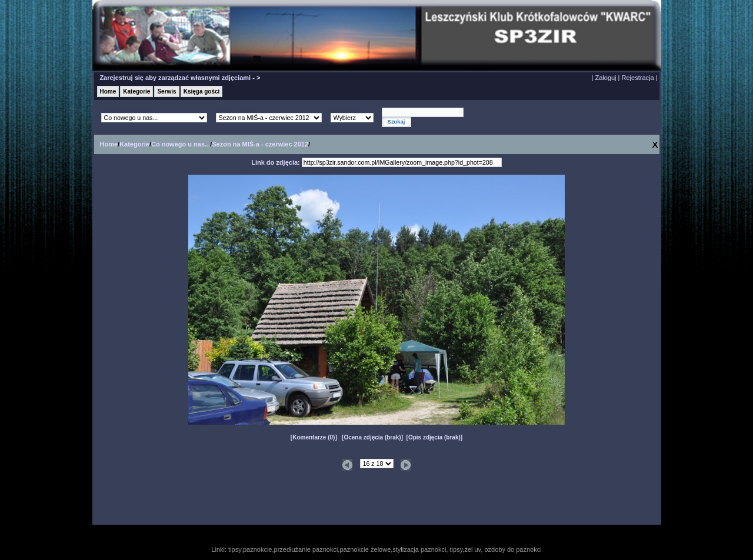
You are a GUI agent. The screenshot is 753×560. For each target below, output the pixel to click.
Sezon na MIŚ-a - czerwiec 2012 (260, 144)
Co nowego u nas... (181, 144)
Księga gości (202, 91)
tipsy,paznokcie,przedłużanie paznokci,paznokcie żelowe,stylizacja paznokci (337, 549)
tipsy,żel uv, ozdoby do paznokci (496, 549)
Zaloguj (605, 78)
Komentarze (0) (314, 437)
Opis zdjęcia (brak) (434, 437)
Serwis (166, 91)
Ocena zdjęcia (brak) (372, 437)
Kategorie (136, 91)
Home (108, 91)
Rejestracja (638, 78)
